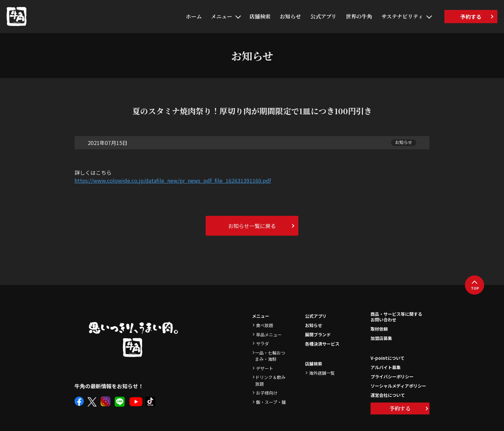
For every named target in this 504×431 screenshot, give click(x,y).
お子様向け (267, 393)
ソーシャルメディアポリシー (398, 386)
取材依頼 (379, 329)
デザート (265, 368)
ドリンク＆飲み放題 (270, 381)
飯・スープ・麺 (271, 402)
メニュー (222, 16)
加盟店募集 (381, 338)
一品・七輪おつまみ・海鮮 (270, 356)
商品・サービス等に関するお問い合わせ (396, 317)
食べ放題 (265, 325)
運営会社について (388, 395)
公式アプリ (323, 16)
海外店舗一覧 (322, 373)
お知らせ (290, 16)
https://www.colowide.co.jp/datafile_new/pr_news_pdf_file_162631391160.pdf (173, 180)
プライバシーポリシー (392, 377)
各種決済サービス (322, 344)
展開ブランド (318, 335)
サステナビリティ (402, 16)
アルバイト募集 (386, 367)
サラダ (262, 343)
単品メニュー (269, 335)
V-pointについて (388, 358)
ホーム (194, 16)
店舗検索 (260, 16)
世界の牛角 (359, 16)
